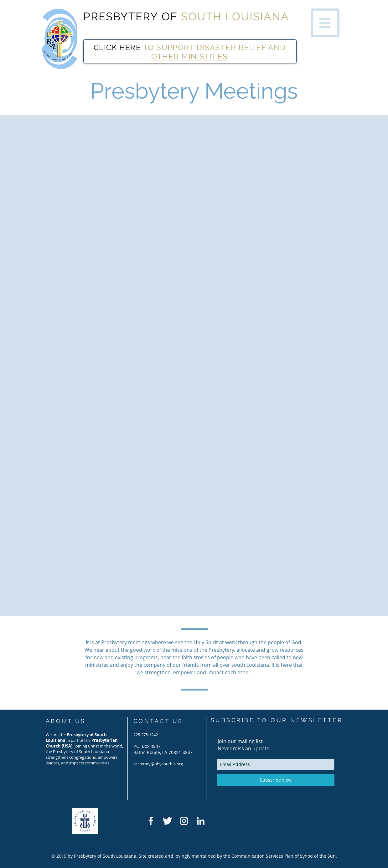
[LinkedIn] (201, 821)
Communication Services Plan (262, 856)
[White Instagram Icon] (184, 821)
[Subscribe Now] (276, 780)
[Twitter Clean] (167, 821)
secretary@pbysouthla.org (158, 764)
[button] (325, 23)
